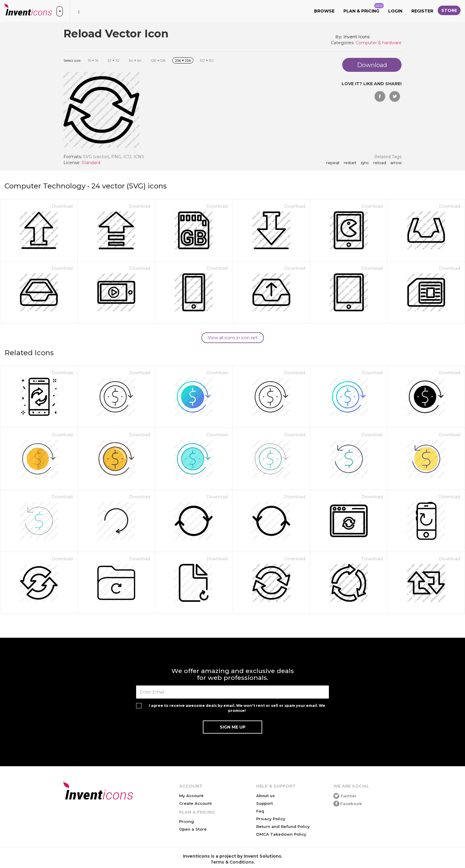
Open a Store (193, 829)
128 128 (158, 60)
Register (422, 11)
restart (350, 163)
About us (266, 796)
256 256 (183, 60)
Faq (260, 811)
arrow (396, 163)
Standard (91, 163)
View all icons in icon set (233, 338)
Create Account (195, 803)
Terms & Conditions (232, 862)
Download (62, 206)
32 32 (113, 60)
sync (365, 163)
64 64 (135, 60)
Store (449, 10)
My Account (191, 796)
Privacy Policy (271, 819)
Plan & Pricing (364, 8)
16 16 (93, 60)
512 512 (207, 60)
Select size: (72, 60)
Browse (324, 11)
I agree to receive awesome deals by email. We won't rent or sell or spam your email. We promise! (237, 708)
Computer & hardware (379, 43)
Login (395, 11)
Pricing (187, 821)
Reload (380, 163)
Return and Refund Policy (283, 826)
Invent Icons (356, 37)
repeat (333, 163)
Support (265, 803)
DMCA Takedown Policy (281, 834)
